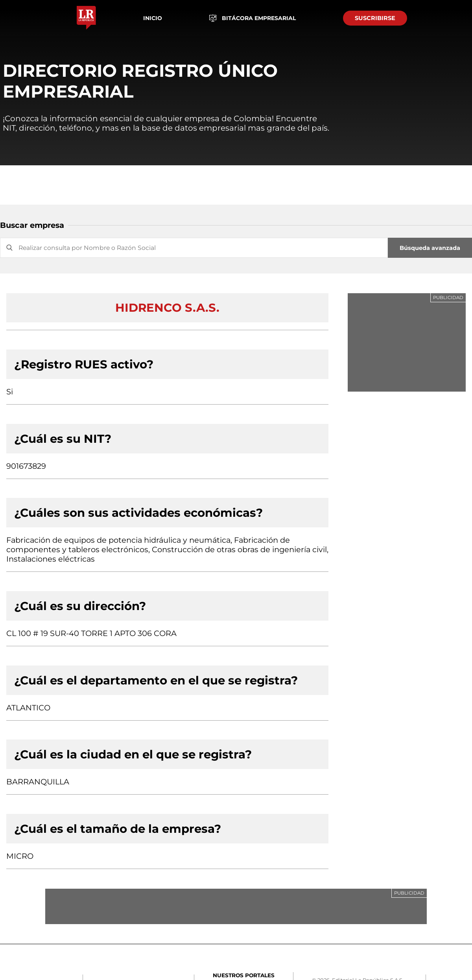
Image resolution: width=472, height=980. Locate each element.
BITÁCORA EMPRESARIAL (253, 18)
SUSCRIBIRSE (375, 18)
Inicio (153, 18)
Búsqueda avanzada (430, 248)
